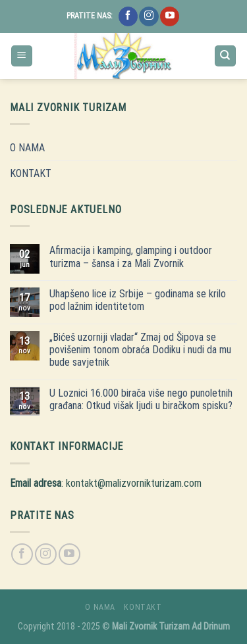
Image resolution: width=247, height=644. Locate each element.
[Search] (226, 56)
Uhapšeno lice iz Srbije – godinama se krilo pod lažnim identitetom (138, 300)
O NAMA (27, 148)
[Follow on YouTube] (170, 16)
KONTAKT (31, 173)
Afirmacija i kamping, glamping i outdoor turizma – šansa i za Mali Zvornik (131, 257)
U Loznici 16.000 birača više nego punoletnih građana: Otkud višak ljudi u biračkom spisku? (141, 399)
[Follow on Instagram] (149, 16)
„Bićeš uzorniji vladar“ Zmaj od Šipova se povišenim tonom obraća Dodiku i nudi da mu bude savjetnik (140, 350)
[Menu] (22, 56)
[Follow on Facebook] (128, 16)
